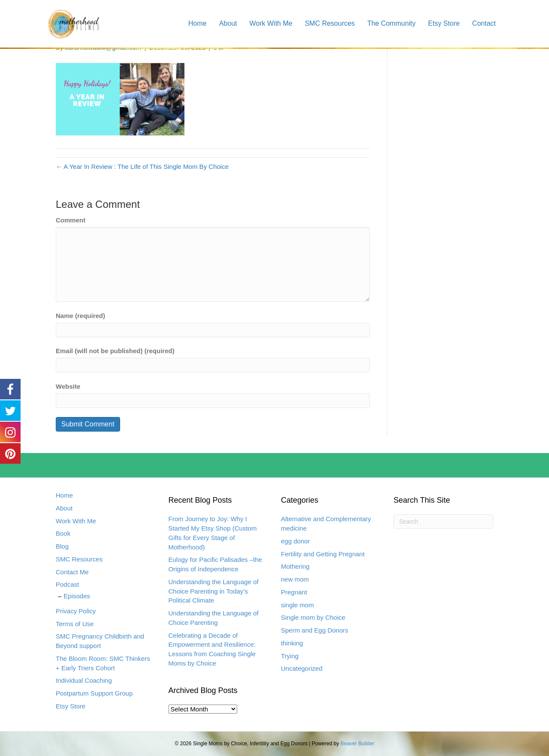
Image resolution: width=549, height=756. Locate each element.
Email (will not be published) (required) (115, 351)
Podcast (67, 584)
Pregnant (294, 592)
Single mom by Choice (313, 617)
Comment (71, 220)
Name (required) (80, 316)
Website (68, 386)
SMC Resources (330, 23)
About (228, 23)
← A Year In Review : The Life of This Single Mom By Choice (142, 166)
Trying (290, 656)
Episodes (77, 596)
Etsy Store (444, 23)
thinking (292, 643)
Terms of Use (75, 624)
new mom (295, 579)
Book (63, 533)
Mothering (295, 566)
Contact (484, 23)
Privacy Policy (76, 611)
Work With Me (271, 23)
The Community (391, 23)
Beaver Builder (357, 744)
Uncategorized (302, 668)
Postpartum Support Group (94, 693)
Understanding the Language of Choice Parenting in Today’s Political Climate (214, 591)
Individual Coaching (84, 680)
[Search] (444, 522)
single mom (297, 605)
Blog (62, 546)
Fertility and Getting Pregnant (323, 554)
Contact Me (72, 572)
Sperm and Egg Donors (315, 630)
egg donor (296, 541)
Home (198, 23)
